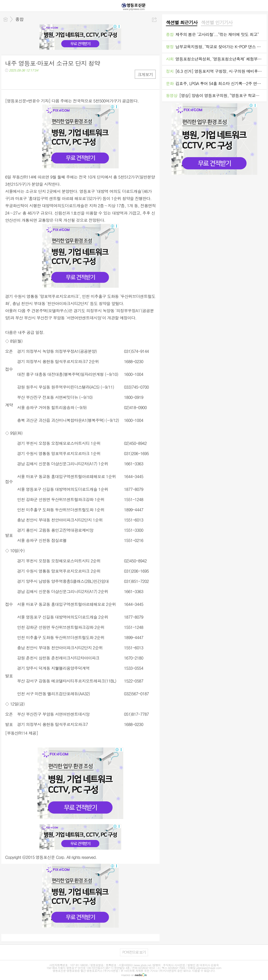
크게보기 (145, 74)
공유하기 (154, 20)
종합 (19, 19)
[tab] (182, 23)
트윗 (20, 81)
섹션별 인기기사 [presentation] (217, 22)
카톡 (30, 81)
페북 (10, 81)
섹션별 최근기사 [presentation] (182, 22)
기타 (40, 81)
